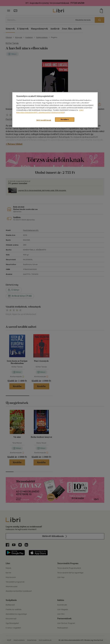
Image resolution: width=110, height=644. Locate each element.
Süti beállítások (44, 120)
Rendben (65, 119)
